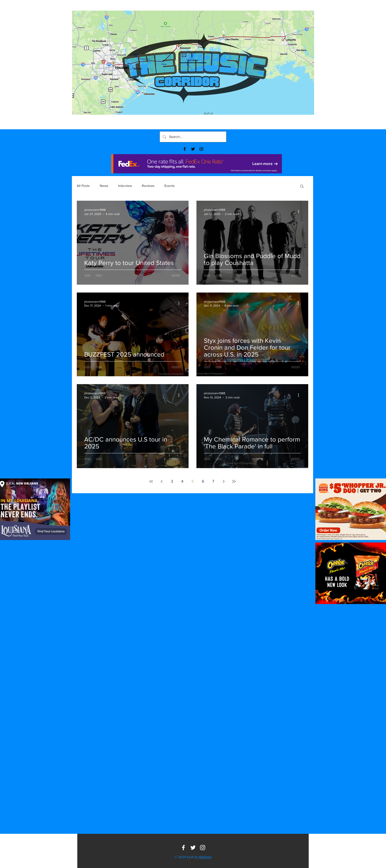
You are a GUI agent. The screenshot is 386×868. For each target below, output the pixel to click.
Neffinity (205, 857)
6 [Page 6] (203, 481)
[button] (302, 187)
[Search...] (193, 137)
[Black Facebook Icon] (185, 149)
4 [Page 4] (182, 481)
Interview (125, 186)
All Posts (83, 186)
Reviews (148, 186)
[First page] (151, 481)
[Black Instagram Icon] (201, 149)
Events (170, 186)
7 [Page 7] (213, 481)
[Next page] (224, 481)
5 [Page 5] (193, 481)
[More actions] (180, 212)
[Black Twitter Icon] (193, 149)
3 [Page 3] (172, 481)
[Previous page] (161, 481)
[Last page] (234, 481)
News (104, 186)
